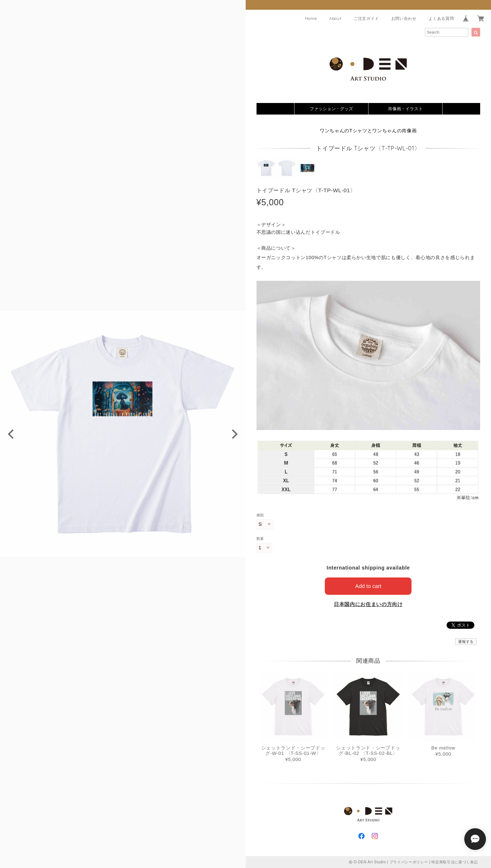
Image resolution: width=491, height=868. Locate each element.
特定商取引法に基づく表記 (455, 862)
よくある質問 (441, 18)
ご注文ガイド (366, 18)
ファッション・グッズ (331, 109)
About (335, 18)
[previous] (12, 434)
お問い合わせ (404, 18)
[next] (234, 434)
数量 (260, 539)
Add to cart (368, 586)
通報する (466, 642)
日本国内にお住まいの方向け (368, 604)
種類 (260, 515)
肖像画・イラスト (405, 109)
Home (311, 18)
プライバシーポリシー (409, 862)
